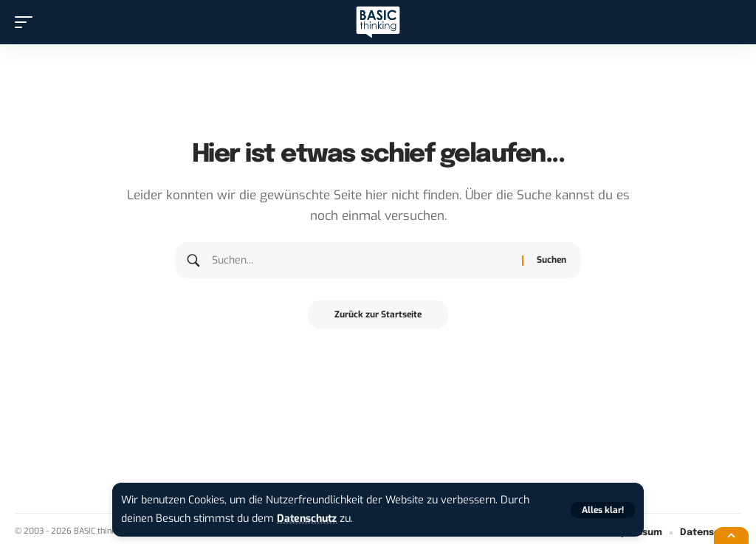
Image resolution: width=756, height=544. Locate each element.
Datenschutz (309, 519)
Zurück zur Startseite (378, 315)
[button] (603, 510)
